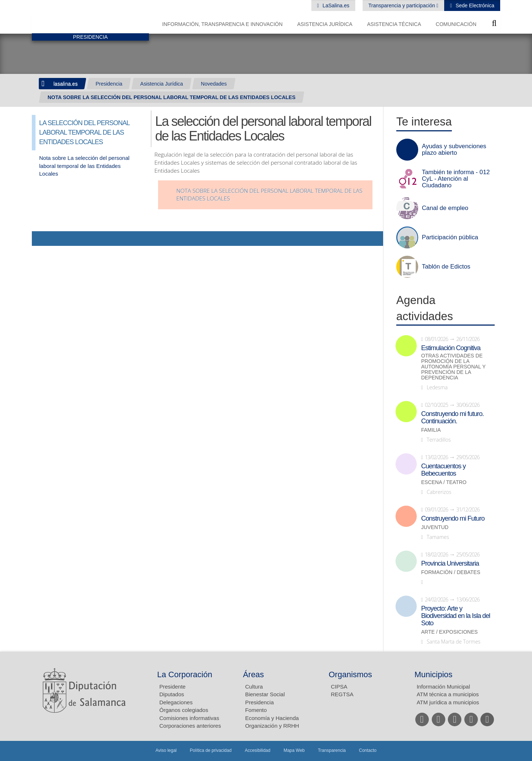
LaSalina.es (335, 5)
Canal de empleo (445, 208)
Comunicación (456, 24)
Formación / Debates (451, 572)
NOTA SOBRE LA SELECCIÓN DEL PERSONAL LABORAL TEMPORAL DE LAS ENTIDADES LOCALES (172, 97)
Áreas (253, 674)
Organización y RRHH (272, 726)
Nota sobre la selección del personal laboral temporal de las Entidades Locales (269, 195)
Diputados (172, 694)
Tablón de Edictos (446, 267)
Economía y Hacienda (272, 718)
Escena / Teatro (444, 482)
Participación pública (450, 237)
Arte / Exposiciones (449, 632)
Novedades (214, 84)
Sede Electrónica (474, 5)
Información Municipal (443, 687)
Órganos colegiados (184, 710)
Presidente (173, 687)
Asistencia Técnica (394, 24)
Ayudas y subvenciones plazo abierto (454, 150)
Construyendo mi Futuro (453, 518)
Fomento (256, 710)
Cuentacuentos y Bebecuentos (443, 470)
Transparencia (332, 750)
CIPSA (339, 687)
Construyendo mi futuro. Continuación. (452, 417)
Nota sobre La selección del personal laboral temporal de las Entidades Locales (84, 166)
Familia (431, 430)
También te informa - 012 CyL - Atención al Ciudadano (456, 179)
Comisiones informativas (189, 718)
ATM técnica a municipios (448, 694)
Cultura (254, 687)
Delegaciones (176, 702)
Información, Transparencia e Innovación (222, 24)
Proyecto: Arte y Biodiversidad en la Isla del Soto (456, 616)
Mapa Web (294, 750)
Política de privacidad (211, 750)
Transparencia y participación (402, 5)
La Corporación (185, 674)
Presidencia (109, 84)
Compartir (41, 239)
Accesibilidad (258, 750)
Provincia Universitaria (450, 563)
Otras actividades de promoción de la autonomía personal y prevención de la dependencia (453, 367)
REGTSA (342, 694)
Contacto (368, 750)
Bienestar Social (265, 694)
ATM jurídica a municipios (448, 702)
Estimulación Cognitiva (451, 348)
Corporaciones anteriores (190, 726)
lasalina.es (65, 84)
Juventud (435, 527)
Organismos (350, 674)
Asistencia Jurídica (325, 24)
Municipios (434, 674)
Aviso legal (166, 750)
